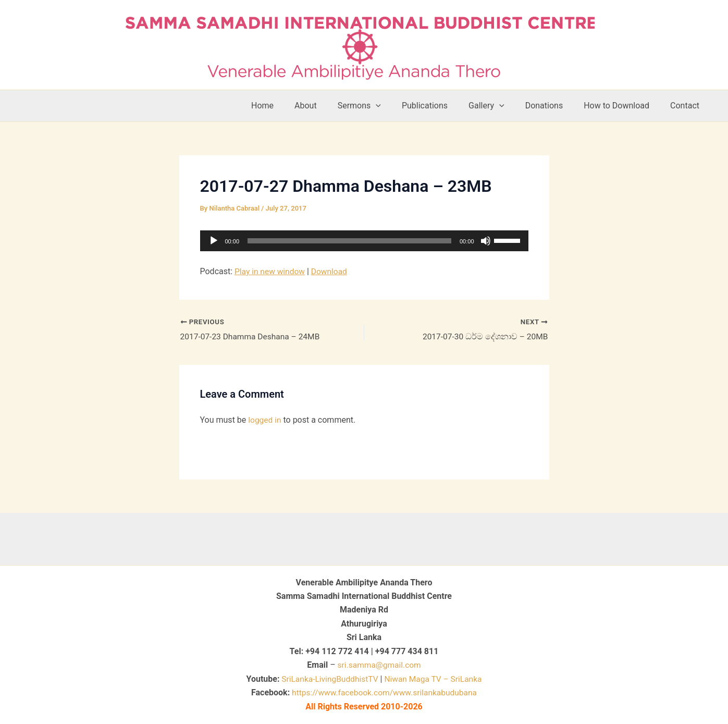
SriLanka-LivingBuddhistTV (328, 679)
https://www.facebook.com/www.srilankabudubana (385, 692)
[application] (364, 241)
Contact (687, 106)
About (333, 106)
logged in (265, 420)
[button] (399, 106)
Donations (555, 106)
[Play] (214, 241)
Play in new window (271, 271)
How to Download (623, 106)
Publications (443, 106)
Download (332, 271)
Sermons (382, 106)
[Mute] (486, 241)
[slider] (349, 241)
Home (294, 106)
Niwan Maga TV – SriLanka (434, 679)
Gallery (501, 106)
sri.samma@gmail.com (379, 665)
